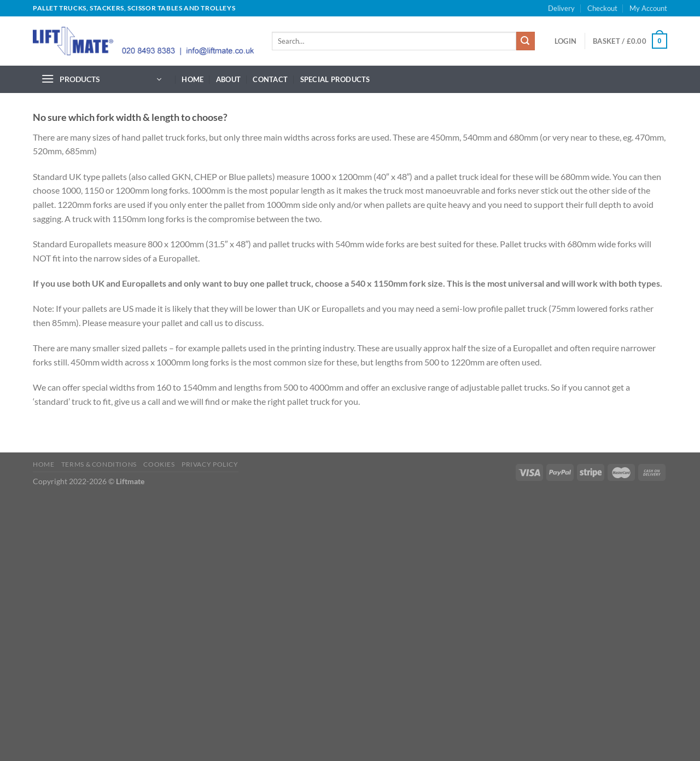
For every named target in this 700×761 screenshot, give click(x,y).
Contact (270, 79)
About (228, 79)
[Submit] (526, 41)
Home (192, 79)
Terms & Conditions (99, 464)
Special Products (335, 79)
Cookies (159, 464)
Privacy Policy (210, 464)
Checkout (602, 8)
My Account (648, 8)
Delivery (561, 8)
